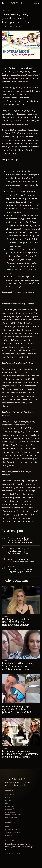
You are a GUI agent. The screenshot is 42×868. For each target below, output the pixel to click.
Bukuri (8, 800)
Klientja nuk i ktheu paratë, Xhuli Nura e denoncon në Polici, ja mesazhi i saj (17, 666)
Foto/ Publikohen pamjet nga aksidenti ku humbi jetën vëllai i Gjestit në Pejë (17, 709)
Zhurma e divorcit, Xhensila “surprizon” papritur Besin (20, 570)
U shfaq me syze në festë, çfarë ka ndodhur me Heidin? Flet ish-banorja (16, 622)
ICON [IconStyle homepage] (13, 3)
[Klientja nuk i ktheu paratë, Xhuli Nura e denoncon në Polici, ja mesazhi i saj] (21, 644)
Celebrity (10, 795)
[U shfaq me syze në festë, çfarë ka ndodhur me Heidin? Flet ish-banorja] (21, 600)
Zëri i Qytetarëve (13, 815)
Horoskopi (10, 812)
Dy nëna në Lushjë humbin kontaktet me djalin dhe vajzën (21, 561)
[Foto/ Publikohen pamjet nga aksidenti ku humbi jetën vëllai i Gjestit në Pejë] (21, 689)
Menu (36, 3)
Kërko (8, 827)
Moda (8, 798)
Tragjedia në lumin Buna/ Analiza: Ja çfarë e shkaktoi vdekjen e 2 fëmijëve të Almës (20, 540)
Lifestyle (9, 803)
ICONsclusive (11, 818)
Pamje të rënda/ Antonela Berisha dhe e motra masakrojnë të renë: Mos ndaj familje (20, 754)
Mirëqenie (10, 806)
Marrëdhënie (11, 809)
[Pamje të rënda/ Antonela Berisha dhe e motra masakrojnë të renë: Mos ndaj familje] (21, 732)
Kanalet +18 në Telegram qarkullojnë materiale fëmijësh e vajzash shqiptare (20, 551)
